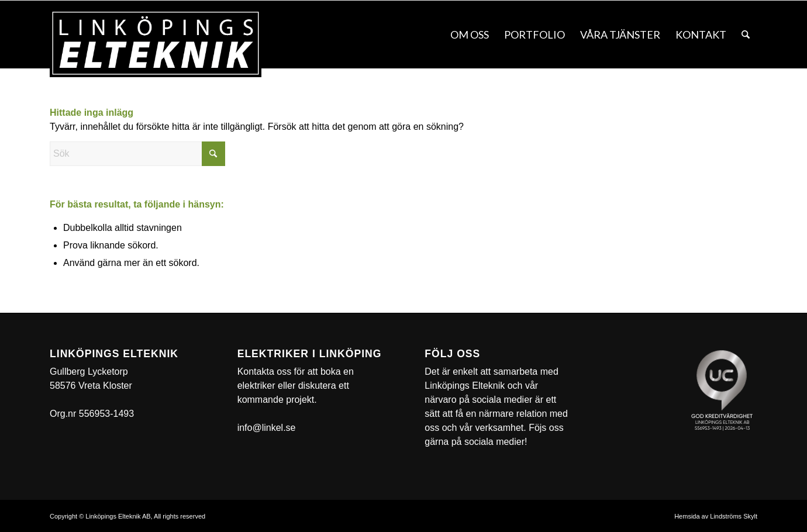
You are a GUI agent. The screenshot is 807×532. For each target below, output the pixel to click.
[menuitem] (470, 34)
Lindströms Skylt (734, 516)
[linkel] (156, 43)
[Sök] (746, 34)
